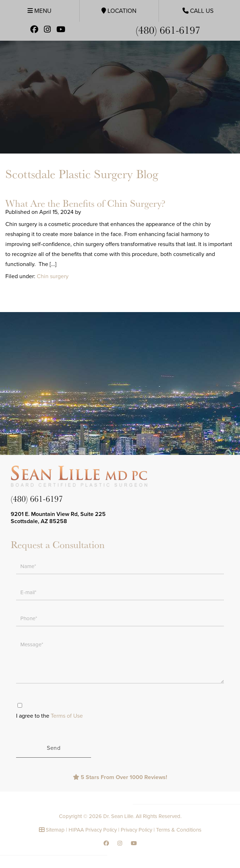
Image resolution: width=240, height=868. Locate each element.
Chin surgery (53, 276)
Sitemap (55, 830)
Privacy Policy (136, 830)
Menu (39, 11)
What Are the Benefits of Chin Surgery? (85, 203)
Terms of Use (67, 716)
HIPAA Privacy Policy (93, 830)
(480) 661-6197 (168, 29)
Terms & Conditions (179, 830)
